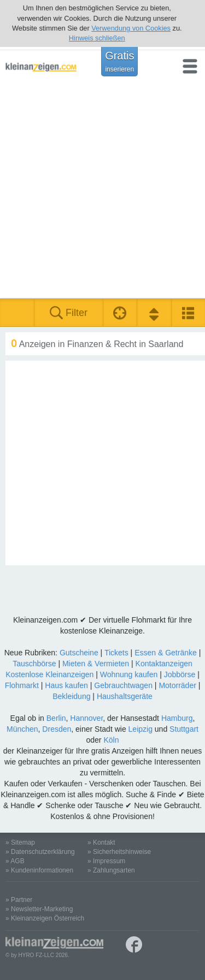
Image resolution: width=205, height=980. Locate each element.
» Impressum (106, 861)
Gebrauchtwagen (123, 685)
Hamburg (177, 718)
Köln (111, 740)
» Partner (19, 900)
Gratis (119, 61)
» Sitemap (20, 842)
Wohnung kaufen (129, 674)
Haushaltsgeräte (125, 696)
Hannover (86, 718)
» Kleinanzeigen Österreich (45, 918)
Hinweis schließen (97, 38)
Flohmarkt (22, 685)
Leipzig (140, 729)
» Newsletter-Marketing (39, 909)
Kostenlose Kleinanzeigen (49, 674)
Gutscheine (79, 653)
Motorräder (177, 685)
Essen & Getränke (166, 653)
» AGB (15, 861)
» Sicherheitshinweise (119, 852)
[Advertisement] (102, 191)
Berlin (56, 718)
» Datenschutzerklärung (40, 852)
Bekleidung (71, 696)
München (22, 729)
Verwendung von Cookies (131, 28)
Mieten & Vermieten (96, 664)
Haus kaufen (66, 685)
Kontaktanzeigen (164, 664)
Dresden (57, 729)
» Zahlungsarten (111, 870)
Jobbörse (180, 674)
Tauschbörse (34, 664)
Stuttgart (184, 729)
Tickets (116, 653)
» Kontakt (101, 842)
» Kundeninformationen (39, 870)
